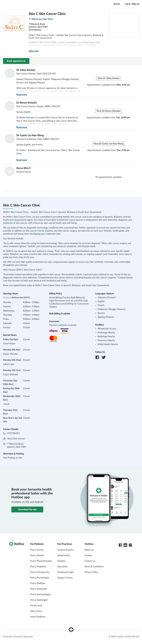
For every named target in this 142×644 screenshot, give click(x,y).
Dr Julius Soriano (26, 70)
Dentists (62, 561)
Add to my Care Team (41, 19)
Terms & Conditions (94, 567)
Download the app (27, 509)
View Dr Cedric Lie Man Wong (109, 144)
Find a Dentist (37, 555)
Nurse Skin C (24, 168)
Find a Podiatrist (38, 567)
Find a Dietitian (38, 583)
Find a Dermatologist (40, 594)
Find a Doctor (37, 550)
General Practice (66, 550)
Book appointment (16, 61)
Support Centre (65, 578)
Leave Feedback (38, 617)
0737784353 (13, 433)
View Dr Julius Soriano (109, 78)
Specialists (63, 567)
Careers (88, 555)
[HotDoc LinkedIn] (125, 545)
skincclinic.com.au (16, 439)
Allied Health (64, 555)
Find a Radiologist (39, 600)
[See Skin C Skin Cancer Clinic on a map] (124, 24)
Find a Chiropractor (40, 572)
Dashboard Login (66, 572)
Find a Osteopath (39, 589)
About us (89, 550)
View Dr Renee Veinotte (108, 111)
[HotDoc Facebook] (120, 545)
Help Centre (36, 611)
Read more (22, 95)
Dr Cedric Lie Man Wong (30, 136)
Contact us (90, 561)
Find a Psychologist (40, 578)
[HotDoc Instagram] (130, 545)
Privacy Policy (91, 572)
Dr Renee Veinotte (27, 103)
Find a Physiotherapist (41, 561)
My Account (36, 606)
